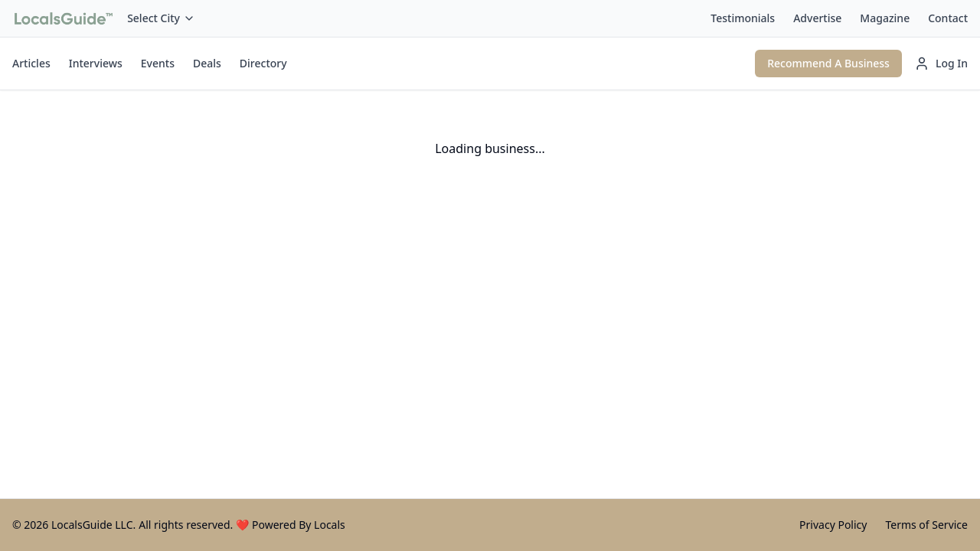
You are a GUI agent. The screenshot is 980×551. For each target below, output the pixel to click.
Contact (948, 18)
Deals (207, 63)
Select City (161, 18)
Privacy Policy (833, 525)
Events (158, 63)
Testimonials (743, 18)
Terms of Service (926, 525)
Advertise (817, 18)
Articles (31, 63)
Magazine (885, 18)
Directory (263, 63)
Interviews (96, 63)
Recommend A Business (828, 63)
